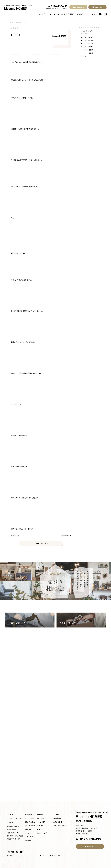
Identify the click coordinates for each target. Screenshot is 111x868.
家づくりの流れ (30, 822)
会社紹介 (71, 14)
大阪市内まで (65, 536)
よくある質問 (57, 815)
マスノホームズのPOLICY (15, 819)
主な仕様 (52, 14)
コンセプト (43, 14)
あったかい (16, 536)
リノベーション (30, 818)
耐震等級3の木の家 (13, 827)
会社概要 (28, 833)
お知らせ (40, 826)
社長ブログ (19, 23)
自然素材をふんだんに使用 (15, 836)
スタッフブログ (42, 833)
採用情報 (28, 841)
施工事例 (80, 14)
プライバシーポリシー (60, 826)
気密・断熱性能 (11, 830)
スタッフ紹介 (29, 836)
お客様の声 (57, 818)
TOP (12, 23)
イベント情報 (91, 14)
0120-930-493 (58, 6)
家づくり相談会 (30, 826)
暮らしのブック (42, 818)
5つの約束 (62, 14)
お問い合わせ (58, 822)
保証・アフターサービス (14, 839)
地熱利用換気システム (14, 833)
